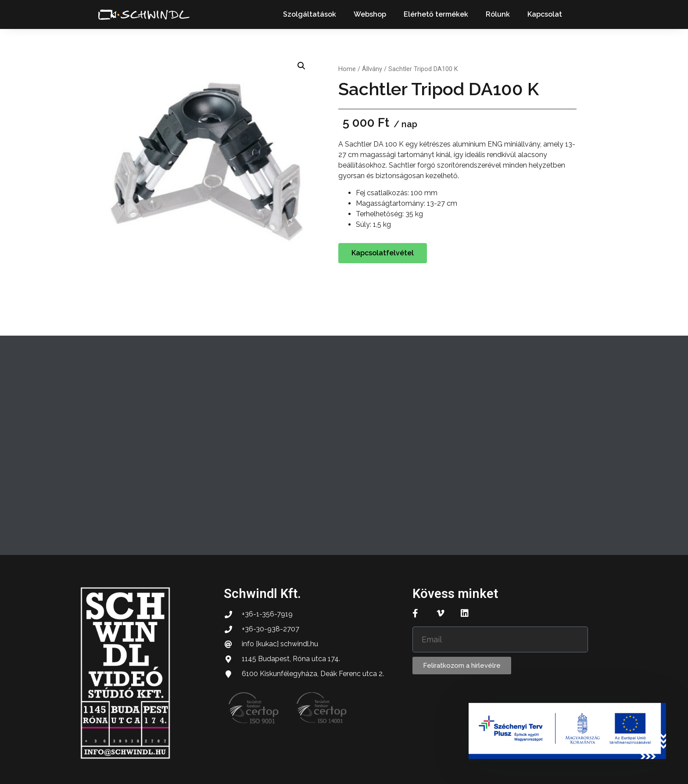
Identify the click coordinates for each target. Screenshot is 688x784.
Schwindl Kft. (262, 594)
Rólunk (498, 14)
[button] (587, 15)
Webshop (370, 14)
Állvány (372, 69)
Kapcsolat (545, 14)
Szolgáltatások (310, 14)
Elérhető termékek (436, 14)
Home (347, 69)
